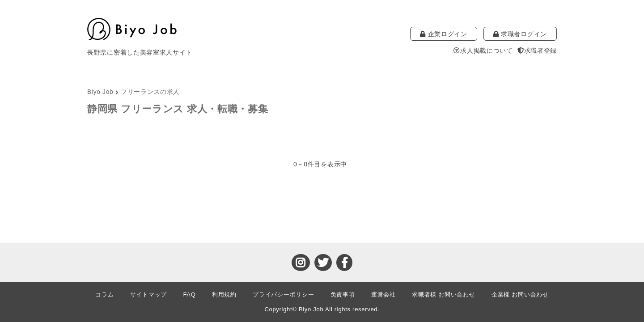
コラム (104, 294)
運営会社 (383, 294)
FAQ (189, 294)
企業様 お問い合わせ (520, 294)
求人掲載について (483, 51)
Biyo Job (100, 92)
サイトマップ (148, 294)
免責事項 (343, 294)
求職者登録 (537, 51)
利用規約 (224, 294)
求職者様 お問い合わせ (443, 294)
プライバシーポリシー (283, 294)
